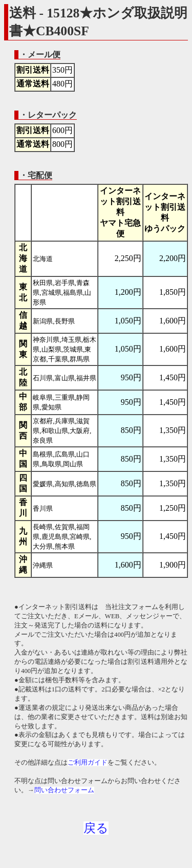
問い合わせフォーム (64, 790)
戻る (96, 828)
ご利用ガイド (88, 763)
